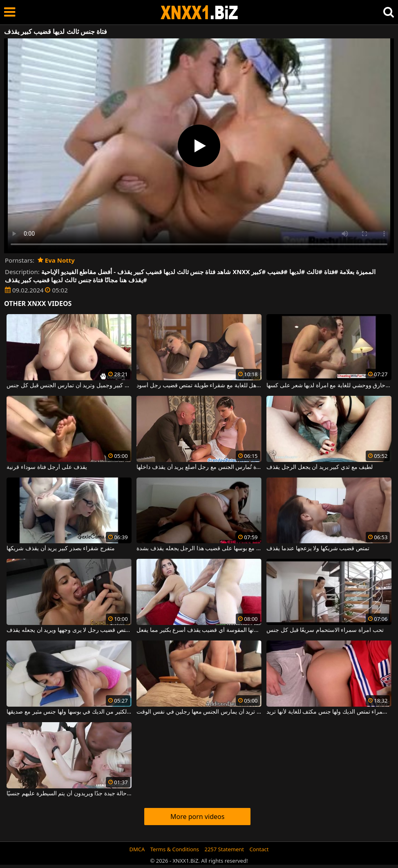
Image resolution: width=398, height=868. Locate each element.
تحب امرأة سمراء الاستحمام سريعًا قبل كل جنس (325, 630)
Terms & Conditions (175, 849)
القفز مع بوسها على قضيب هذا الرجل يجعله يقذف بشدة (199, 549)
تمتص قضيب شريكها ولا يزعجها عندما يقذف (318, 549)
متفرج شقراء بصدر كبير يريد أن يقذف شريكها (60, 549)
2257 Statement (224, 849)
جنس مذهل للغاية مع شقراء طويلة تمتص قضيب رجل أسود (199, 386)
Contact (259, 849)
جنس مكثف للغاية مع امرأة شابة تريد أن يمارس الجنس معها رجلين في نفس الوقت (199, 712)
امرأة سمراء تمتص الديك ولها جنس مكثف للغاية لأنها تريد (329, 712)
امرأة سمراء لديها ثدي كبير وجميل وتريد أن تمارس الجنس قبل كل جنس (69, 386)
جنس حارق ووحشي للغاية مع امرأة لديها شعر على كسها (329, 386)
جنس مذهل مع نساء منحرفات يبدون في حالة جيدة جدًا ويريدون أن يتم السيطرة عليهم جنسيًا (69, 794)
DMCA (137, 849)
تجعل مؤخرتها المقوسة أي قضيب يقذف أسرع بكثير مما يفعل (199, 630)
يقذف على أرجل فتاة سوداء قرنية (47, 467)
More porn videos (197, 817)
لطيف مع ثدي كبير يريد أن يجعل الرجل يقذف (320, 467)
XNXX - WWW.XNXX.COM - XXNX (199, 12)
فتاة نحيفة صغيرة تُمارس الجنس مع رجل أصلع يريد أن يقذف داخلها (199, 467)
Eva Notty (56, 260)
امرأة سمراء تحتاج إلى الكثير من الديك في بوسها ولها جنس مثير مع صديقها (69, 712)
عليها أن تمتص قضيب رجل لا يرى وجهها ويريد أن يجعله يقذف (69, 630)
